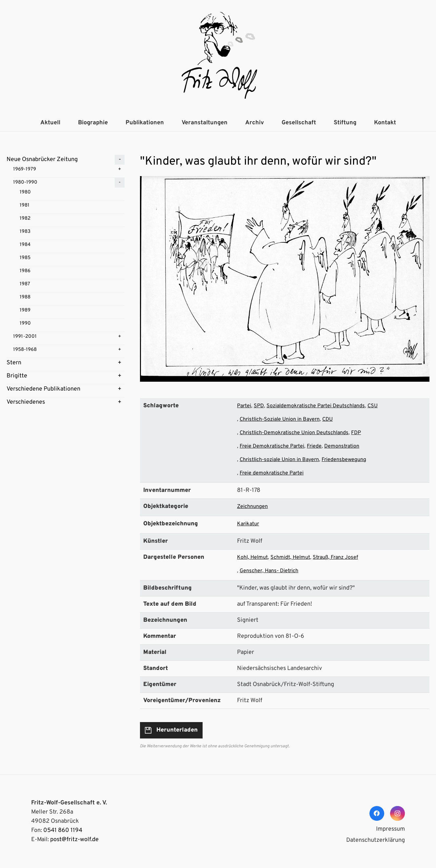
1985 (25, 258)
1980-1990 (25, 182)
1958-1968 (25, 350)
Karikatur (248, 524)
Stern (14, 363)
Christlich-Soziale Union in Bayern (280, 419)
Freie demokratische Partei (272, 473)
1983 (25, 232)
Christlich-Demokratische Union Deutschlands (294, 433)
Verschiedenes (26, 402)
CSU (373, 406)
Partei (244, 406)
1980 (25, 192)
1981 (25, 205)
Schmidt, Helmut (290, 557)
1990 (25, 323)
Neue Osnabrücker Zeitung (42, 160)
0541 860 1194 (63, 830)
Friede (314, 446)
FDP (356, 433)
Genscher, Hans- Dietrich (269, 571)
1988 (25, 297)
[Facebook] (377, 813)
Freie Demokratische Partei (272, 446)
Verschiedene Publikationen (43, 389)
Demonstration (342, 446)
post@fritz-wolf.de (74, 840)
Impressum (390, 829)
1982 (25, 219)
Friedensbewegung (344, 460)
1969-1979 (25, 169)
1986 (25, 271)
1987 (25, 284)
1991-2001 (25, 337)
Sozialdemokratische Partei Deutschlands (316, 406)
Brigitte (17, 376)
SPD (259, 406)
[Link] (218, 57)
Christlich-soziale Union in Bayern (279, 460)
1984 (25, 245)
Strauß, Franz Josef (335, 557)
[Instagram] (397, 813)
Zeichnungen (252, 507)
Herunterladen (177, 730)
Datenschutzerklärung (376, 840)
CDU (327, 419)
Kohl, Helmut (252, 557)
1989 (25, 310)
